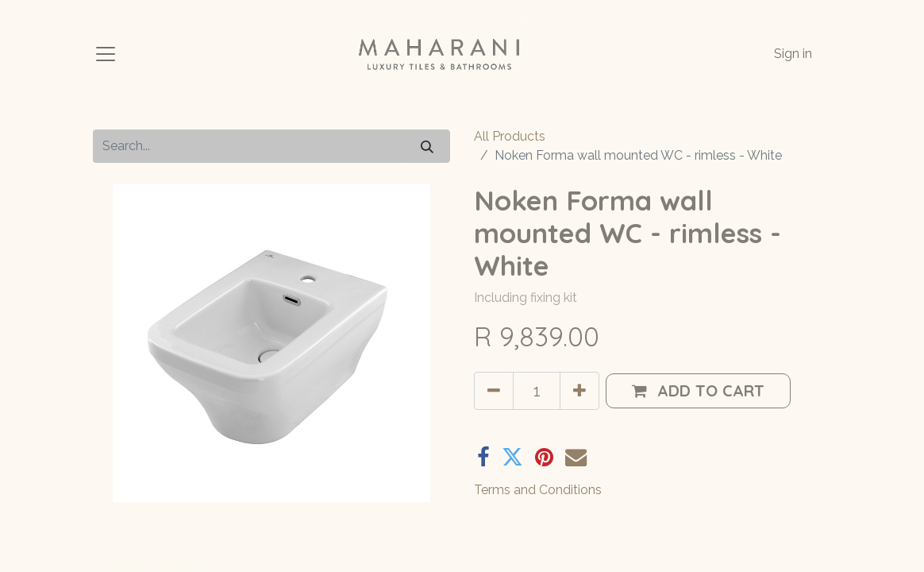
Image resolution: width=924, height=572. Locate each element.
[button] (698, 391)
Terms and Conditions (538, 490)
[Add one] (579, 391)
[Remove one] (494, 391)
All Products (510, 136)
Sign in (793, 54)
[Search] (427, 146)
